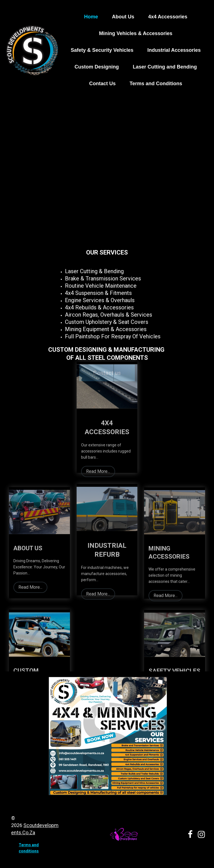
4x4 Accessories (168, 17)
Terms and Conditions (156, 84)
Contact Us (102, 84)
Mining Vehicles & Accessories (136, 33)
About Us (123, 17)
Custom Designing (97, 67)
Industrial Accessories (174, 50)
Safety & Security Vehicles (102, 50)
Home (91, 17)
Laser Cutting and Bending (165, 67)
